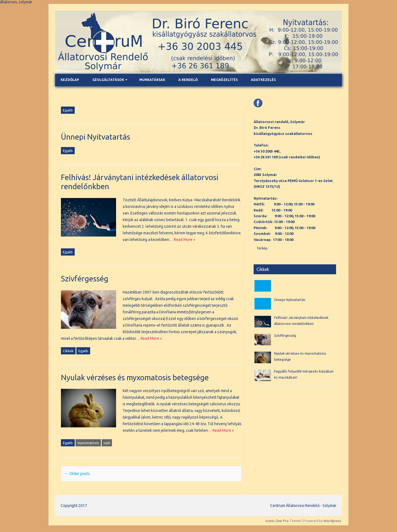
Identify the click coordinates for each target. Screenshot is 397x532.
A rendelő (188, 80)
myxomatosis (88, 443)
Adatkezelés (263, 80)
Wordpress (332, 521)
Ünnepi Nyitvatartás (96, 137)
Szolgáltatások (108, 80)
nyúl (107, 443)
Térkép (262, 248)
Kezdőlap (70, 80)
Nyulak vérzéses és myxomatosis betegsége (135, 377)
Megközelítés (224, 80)
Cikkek (68, 351)
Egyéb (68, 110)
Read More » (185, 240)
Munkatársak (152, 80)
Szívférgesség (85, 279)
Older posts (77, 474)
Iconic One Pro (277, 521)
